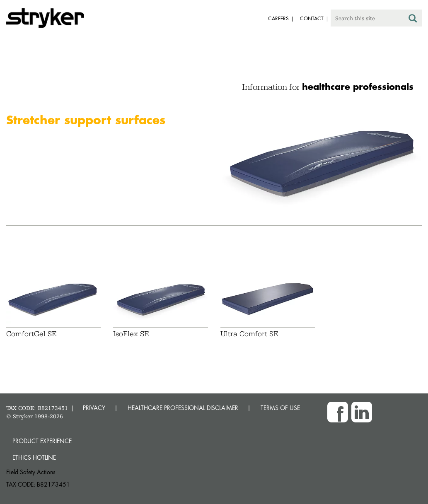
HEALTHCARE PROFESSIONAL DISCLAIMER (183, 408)
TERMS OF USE (280, 408)
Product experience (42, 441)
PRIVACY (94, 408)
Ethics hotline (34, 457)
